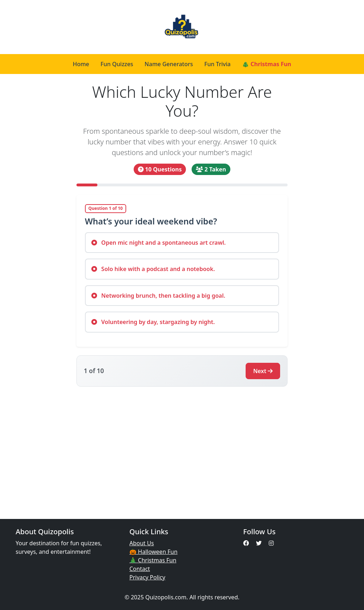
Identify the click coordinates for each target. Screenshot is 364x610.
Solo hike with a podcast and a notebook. (153, 269)
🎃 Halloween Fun (153, 552)
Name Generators (169, 64)
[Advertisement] (182, 449)
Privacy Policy (147, 577)
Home (81, 64)
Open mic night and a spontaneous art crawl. (159, 243)
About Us (142, 543)
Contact (140, 569)
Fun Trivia (218, 64)
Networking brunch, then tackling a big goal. (158, 296)
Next (263, 371)
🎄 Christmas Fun (267, 64)
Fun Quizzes (117, 64)
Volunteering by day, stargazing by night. (153, 322)
